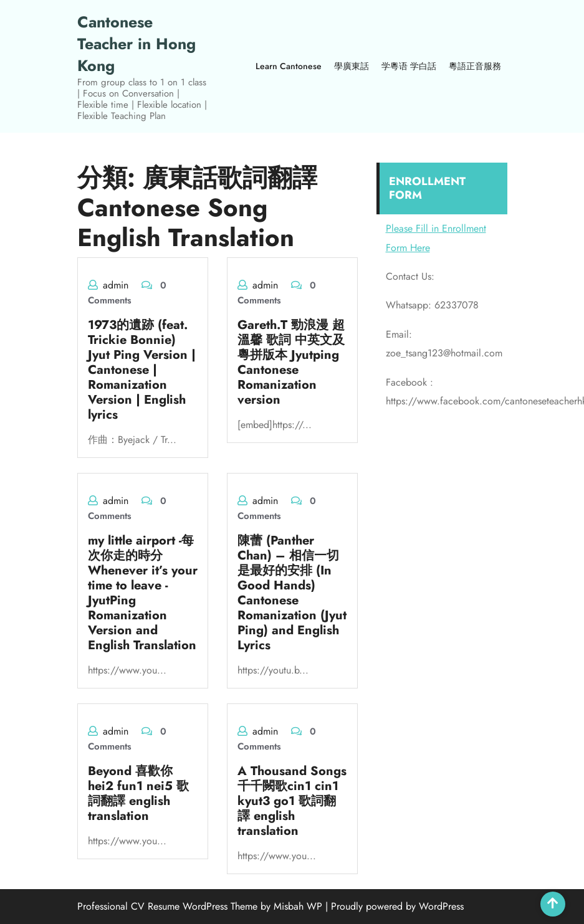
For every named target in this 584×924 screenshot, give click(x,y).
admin (116, 285)
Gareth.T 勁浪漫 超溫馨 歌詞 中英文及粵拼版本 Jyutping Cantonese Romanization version (291, 362)
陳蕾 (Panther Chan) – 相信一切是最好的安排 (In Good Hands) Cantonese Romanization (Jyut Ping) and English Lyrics (292, 593)
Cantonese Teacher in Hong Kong (136, 44)
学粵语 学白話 (409, 66)
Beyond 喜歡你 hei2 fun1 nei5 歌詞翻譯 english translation (138, 793)
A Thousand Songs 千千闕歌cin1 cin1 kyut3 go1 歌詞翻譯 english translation (292, 801)
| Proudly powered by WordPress (395, 906)
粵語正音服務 (475, 66)
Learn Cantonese (289, 66)
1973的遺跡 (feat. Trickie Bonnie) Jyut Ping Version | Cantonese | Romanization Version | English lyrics (142, 370)
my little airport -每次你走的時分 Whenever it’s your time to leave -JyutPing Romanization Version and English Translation (143, 593)
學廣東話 (352, 66)
